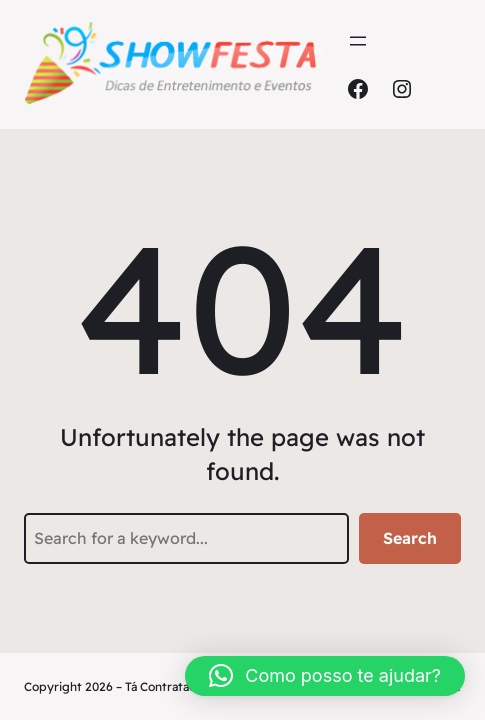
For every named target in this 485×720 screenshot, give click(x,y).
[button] (325, 676)
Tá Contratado (164, 686)
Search (410, 538)
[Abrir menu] (358, 41)
